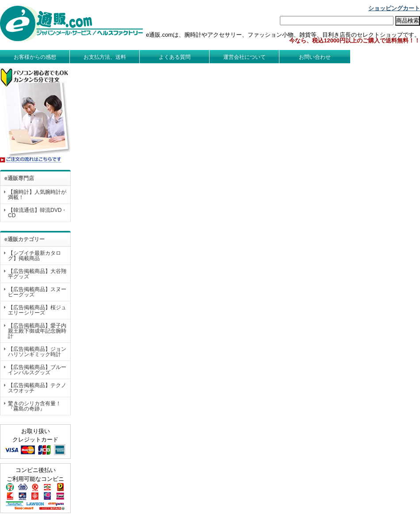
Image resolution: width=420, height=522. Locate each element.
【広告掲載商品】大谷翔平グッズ (37, 274)
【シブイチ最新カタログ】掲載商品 (34, 256)
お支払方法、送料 (105, 57)
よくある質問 (175, 57)
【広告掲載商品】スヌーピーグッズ (37, 292)
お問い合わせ (315, 57)
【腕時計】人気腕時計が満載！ (37, 195)
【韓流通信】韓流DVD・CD (37, 213)
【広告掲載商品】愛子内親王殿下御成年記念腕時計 (37, 331)
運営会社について (244, 57)
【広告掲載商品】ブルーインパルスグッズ (37, 370)
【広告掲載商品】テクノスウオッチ (37, 388)
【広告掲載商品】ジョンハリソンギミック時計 (37, 352)
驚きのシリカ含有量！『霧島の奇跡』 (34, 406)
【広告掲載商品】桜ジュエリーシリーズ (37, 310)
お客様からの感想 (35, 57)
